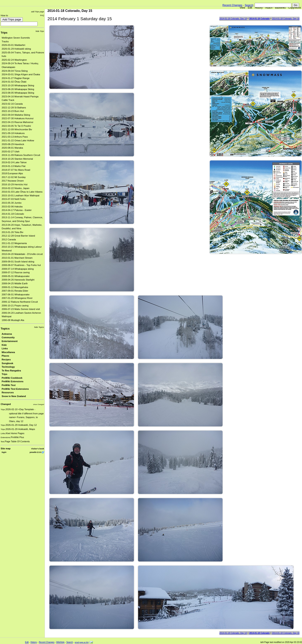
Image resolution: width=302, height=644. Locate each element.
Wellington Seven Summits (16, 38)
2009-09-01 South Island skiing (18, 262)
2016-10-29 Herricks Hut (14, 184)
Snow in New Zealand (14, 396)
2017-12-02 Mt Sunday (14, 177)
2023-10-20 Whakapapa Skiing (18, 85)
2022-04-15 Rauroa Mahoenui (17, 122)
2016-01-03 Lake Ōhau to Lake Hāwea (22, 192)
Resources (8, 392)
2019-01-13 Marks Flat (14, 166)
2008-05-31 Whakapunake (16, 276)
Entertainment (10, 341)
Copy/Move (295, 8)
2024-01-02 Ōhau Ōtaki (14, 82)
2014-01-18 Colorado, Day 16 (286, 19)
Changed (6, 404)
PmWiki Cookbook (12, 378)
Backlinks (280, 8)
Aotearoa (7, 334)
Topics (5, 329)
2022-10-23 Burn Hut (13, 111)
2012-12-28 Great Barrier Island (18, 236)
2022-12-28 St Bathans (14, 108)
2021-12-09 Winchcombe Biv (17, 129)
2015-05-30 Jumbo (12, 203)
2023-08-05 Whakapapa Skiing (18, 93)
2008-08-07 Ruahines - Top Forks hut (21, 265)
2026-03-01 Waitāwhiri (13, 45)
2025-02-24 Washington (14, 60)
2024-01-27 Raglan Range (16, 78)
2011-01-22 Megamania (14, 243)
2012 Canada (9, 239)
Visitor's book (38, 449)
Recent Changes (232, 5)
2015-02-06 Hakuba (12, 207)
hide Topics (39, 327)
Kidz (4, 345)
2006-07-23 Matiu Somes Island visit (21, 309)
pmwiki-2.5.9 (35, 452)
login (4, 452)
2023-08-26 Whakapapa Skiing (18, 89)
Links (5, 348)
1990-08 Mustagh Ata (13, 320)
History (259, 8)
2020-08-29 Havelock (13, 144)
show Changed (39, 404)
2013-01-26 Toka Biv (13, 232)
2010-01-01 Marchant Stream (17, 258)
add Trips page (38, 12)
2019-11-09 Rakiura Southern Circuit (21, 155)
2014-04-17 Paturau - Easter (17, 210)
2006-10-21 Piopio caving (15, 306)
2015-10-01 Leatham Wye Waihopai (21, 195)
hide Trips (40, 31)
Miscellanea (8, 352)
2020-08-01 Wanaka (12, 148)
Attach (269, 8)
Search (249, 5)
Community (8, 337)
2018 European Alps (12, 173)
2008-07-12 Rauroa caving (16, 272)
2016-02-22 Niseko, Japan (16, 188)
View (242, 8)
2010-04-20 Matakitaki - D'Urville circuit (22, 254)
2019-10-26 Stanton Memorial (17, 159)
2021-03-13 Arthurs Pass (15, 137)
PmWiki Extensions (13, 381)
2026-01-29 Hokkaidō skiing (16, 49)
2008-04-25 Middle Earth (15, 283)
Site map (6, 449)
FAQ (42, 15)
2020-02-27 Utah (11, 152)
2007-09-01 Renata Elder (15, 291)
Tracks (5, 41)
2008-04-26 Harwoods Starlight (18, 280)
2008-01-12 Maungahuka (15, 287)
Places (5, 356)
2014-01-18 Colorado (13, 214)
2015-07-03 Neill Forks (14, 199)
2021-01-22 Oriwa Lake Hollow (18, 140)
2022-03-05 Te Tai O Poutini (16, 126)
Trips (4, 33)
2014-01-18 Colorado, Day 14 (233, 19)
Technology (8, 367)
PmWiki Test (9, 385)
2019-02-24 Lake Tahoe (14, 162)
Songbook (7, 363)
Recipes (6, 360)
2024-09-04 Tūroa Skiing (15, 71)
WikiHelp (60, 642)
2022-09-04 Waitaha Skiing (16, 115)
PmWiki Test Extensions (15, 389)
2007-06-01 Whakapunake (16, 294)
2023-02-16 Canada (12, 104)
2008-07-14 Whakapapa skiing (18, 269)
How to (4, 15)
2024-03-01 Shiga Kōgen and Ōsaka (21, 74)
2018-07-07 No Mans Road (16, 170)
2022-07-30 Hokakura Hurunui (18, 118)
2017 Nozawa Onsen (13, 181)
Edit (250, 8)
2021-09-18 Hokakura (13, 133)
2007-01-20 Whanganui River (17, 298)
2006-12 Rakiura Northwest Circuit (20, 302)
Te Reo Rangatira (11, 371)
